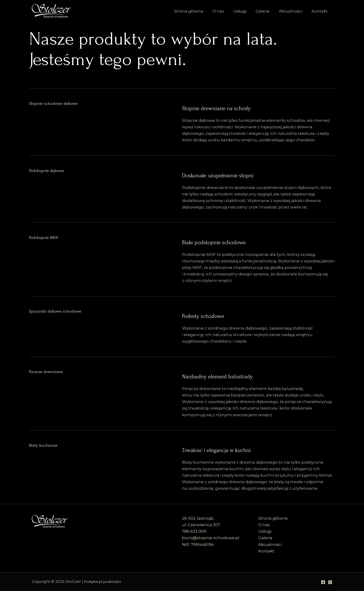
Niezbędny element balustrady (243, 375)
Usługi (245, 11)
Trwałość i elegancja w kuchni (241, 449)
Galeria (266, 11)
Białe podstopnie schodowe (237, 241)
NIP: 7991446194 (198, 545)
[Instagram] (330, 582)
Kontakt (320, 11)
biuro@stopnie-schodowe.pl (211, 538)
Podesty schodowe (219, 315)
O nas (225, 11)
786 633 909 (194, 531)
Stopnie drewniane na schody (242, 107)
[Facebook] (323, 582)
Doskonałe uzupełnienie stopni (244, 174)
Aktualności (293, 11)
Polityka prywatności (103, 582)
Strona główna (196, 11)
